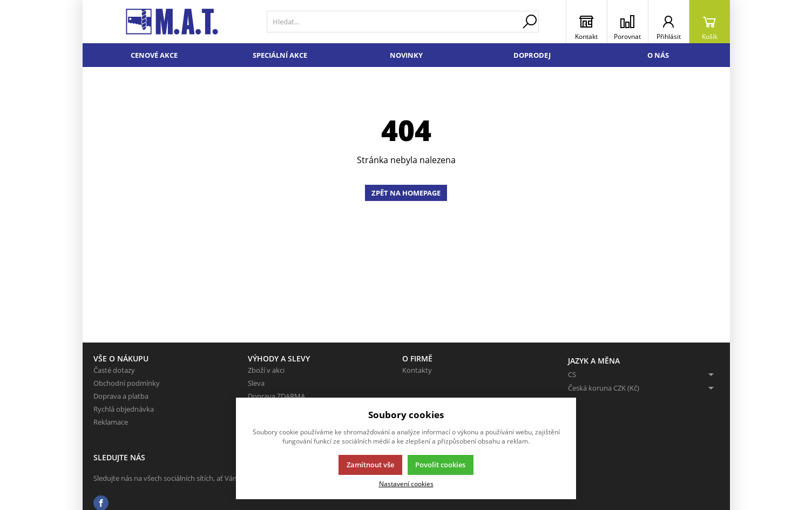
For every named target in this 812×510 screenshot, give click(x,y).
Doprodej (532, 55)
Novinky (406, 55)
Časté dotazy (114, 370)
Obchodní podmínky (127, 383)
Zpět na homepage (406, 193)
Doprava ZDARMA (276, 396)
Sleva (256, 383)
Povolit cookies (440, 465)
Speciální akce (280, 55)
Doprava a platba (121, 396)
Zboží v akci (266, 370)
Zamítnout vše (370, 465)
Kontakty (417, 370)
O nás (658, 55)
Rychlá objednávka (124, 409)
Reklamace (111, 422)
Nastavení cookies (406, 484)
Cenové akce (154, 55)
